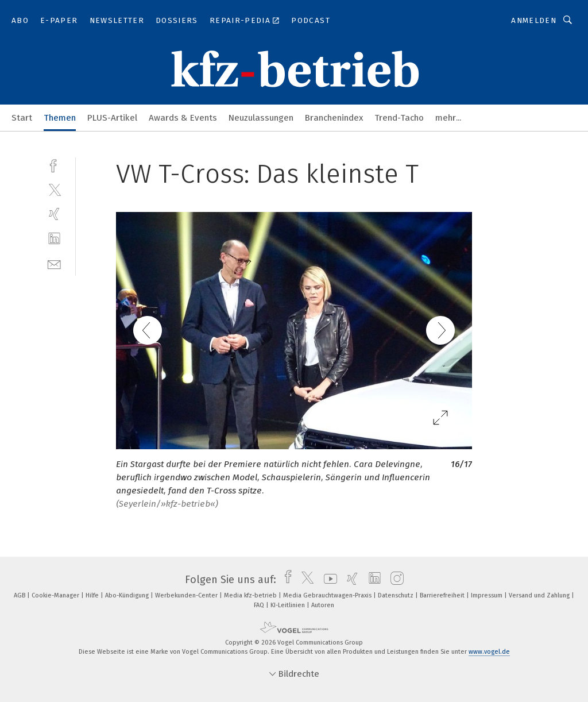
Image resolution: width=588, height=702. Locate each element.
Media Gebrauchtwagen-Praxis (328, 595)
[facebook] (54, 165)
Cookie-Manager (56, 595)
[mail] (54, 263)
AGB (20, 595)
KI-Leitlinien (289, 605)
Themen (60, 118)
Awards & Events (183, 118)
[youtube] (328, 580)
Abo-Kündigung (128, 595)
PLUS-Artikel (112, 118)
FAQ (260, 605)
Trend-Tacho (399, 118)
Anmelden (534, 20)
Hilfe (93, 595)
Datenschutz (396, 595)
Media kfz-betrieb (251, 595)
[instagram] (394, 580)
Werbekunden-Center (187, 595)
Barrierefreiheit (443, 595)
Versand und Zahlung (540, 595)
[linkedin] (54, 239)
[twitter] (54, 189)
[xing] (54, 214)
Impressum (488, 595)
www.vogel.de (489, 652)
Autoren (323, 605)
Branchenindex (334, 118)
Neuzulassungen (261, 118)
